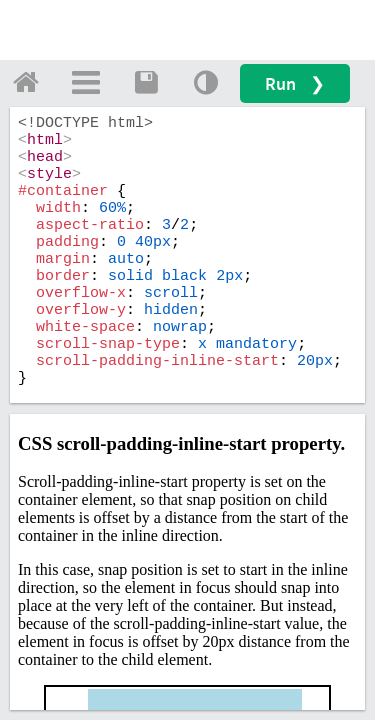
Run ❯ (295, 83)
